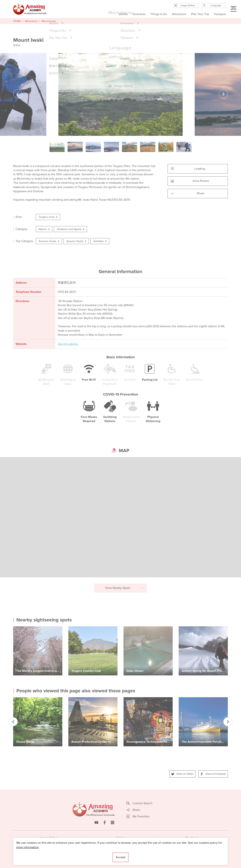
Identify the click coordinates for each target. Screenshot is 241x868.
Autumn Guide (77, 241)
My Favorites (138, 816)
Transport (220, 14)
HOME (17, 21)
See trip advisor (68, 344)
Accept (120, 857)
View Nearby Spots (125, 588)
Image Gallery (49, 838)
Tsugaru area (48, 217)
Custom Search (140, 803)
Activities (100, 241)
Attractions (31, 21)
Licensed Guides (96, 854)
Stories (123, 14)
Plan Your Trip (200, 14)
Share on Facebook (213, 774)
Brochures (192, 838)
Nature (44, 229)
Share (188, 193)
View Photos (190, 181)
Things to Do (159, 14)
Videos (121, 838)
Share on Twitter (182, 774)
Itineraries (139, 14)
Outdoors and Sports (71, 229)
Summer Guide (49, 241)
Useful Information (144, 854)
